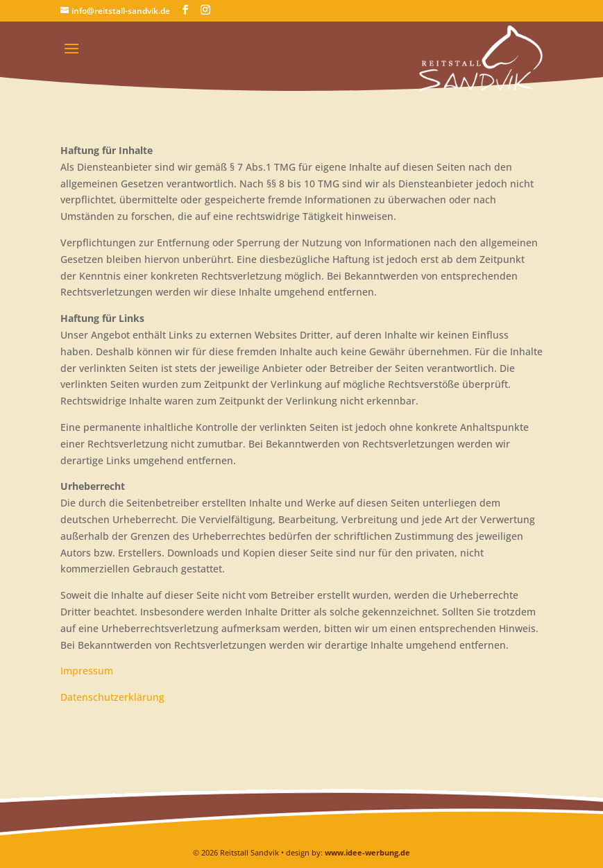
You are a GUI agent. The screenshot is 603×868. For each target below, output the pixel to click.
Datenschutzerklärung (112, 697)
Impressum (87, 671)
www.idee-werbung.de (367, 852)
